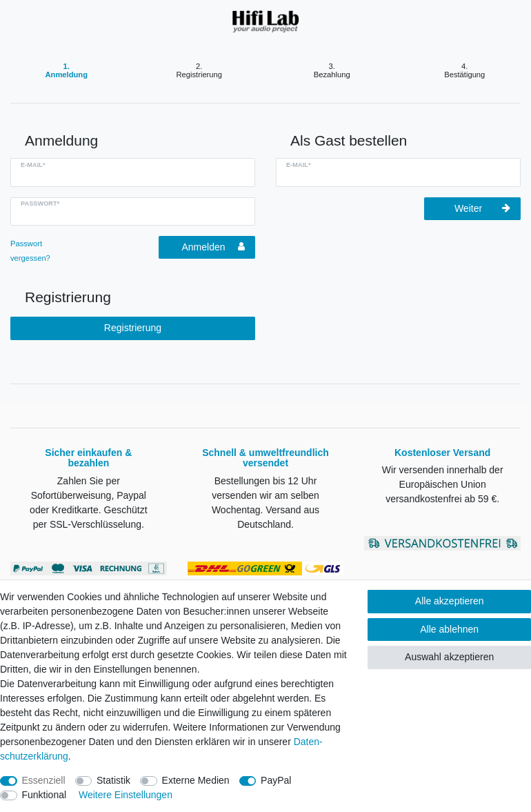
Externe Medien (196, 780)
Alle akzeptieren (450, 601)
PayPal (276, 780)
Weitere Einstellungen (126, 795)
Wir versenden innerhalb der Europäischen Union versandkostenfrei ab (443, 484)
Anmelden (213, 247)
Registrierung (133, 328)
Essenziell (44, 780)
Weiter (482, 208)
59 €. (487, 499)
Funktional (44, 795)
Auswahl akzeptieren (449, 657)
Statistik (113, 780)
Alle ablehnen (449, 629)
